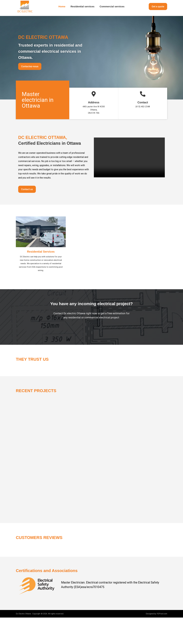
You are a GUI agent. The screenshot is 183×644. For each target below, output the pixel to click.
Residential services (83, 6)
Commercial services (112, 6)
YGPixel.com (162, 640)
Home (62, 6)
